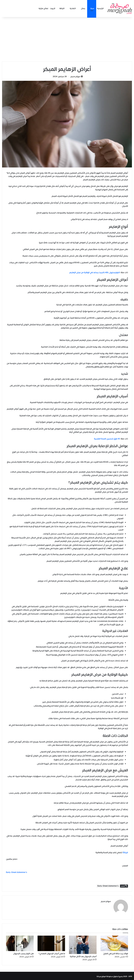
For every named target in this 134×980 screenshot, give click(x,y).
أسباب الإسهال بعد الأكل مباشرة (83, 955)
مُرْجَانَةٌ (125, 853)
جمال (83, 8)
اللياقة (62, 8)
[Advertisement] (67, 39)
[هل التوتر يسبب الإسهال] (20, 942)
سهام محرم (76, 77)
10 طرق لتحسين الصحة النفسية (107, 439)
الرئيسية (100, 8)
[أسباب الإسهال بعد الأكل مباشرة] (83, 944)
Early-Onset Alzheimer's (108, 886)
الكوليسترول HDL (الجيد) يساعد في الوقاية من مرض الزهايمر (95, 273)
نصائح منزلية (43, 8)
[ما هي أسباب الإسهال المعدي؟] (51, 942)
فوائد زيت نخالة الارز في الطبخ (116, 952)
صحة (92, 8)
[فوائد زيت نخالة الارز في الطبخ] (114, 942)
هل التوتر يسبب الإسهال (23, 952)
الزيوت (53, 8)
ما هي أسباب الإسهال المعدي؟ (52, 952)
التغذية (73, 8)
